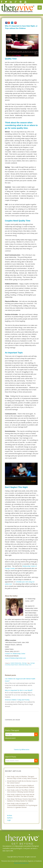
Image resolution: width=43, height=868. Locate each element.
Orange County (10, 568)
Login (9, 820)
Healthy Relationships (16, 663)
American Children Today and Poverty (17, 700)
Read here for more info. (21, 863)
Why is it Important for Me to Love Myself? (19, 690)
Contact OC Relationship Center (15, 654)
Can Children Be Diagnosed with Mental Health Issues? (20, 680)
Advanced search (10, 738)
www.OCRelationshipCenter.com (15, 658)
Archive (10, 815)
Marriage (24, 663)
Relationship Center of (30, 566)
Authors (10, 818)
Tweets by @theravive (21, 749)
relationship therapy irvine (25, 665)
